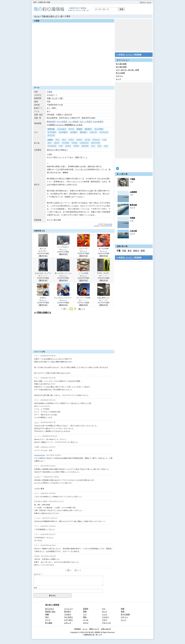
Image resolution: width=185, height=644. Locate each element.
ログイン (143, 2)
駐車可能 (51, 129)
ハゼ (104, 140)
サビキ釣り (63, 132)
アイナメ (96, 140)
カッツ (64, 249)
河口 (47, 617)
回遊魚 (50, 140)
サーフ (71, 129)
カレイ (57, 143)
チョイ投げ (99, 129)
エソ (93, 146)
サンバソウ (96, 143)
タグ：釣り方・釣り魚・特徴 (127, 70)
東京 (130, 251)
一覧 (61, 16)
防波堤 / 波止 (50, 611)
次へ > (82, 309)
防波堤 (79, 129)
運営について (94, 629)
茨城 (124, 251)
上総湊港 (133, 192)
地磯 (47, 614)
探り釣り (84, 132)
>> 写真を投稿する (43, 313)
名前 (35, 588)
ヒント (149, 2)
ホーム (37, 16)
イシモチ (66, 143)
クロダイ (105, 617)
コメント (37, 574)
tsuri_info (109, 224)
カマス (79, 140)
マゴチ (76, 146)
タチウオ (85, 146)
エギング (68, 623)
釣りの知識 (120, 73)
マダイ (105, 620)
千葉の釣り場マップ (50, 16)
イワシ (71, 140)
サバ (64, 140)
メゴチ (75, 143)
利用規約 (78, 629)
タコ (106, 146)
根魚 (85, 617)
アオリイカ (106, 623)
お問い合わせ (106, 629)
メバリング (104, 132)
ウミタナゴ (52, 146)
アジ (58, 140)
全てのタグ (50, 609)
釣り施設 (49, 623)
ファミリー (69, 609)
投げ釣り (88, 129)
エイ (100, 146)
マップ (55, 98)
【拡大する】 (43, 256)
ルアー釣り (52, 132)
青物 (85, 611)
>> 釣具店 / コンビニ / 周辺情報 (129, 55)
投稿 (123, 611)
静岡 (143, 251)
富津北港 (133, 205)
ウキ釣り (68, 614)
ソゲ (61, 146)
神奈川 (136, 251)
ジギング (93, 132)
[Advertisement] (73, 80)
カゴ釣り (74, 132)
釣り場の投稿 (121, 67)
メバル (87, 140)
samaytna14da (39, 455)
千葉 (49, 98)
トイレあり (62, 129)
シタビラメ (84, 143)
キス (49, 143)
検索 (122, 9)
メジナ (105, 614)
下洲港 (132, 179)
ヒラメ (68, 146)
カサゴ (86, 623)
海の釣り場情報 (52, 605)
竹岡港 (132, 218)
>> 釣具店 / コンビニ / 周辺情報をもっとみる (65, 125)
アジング (51, 135)
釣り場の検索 (121, 64)
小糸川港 (133, 231)
